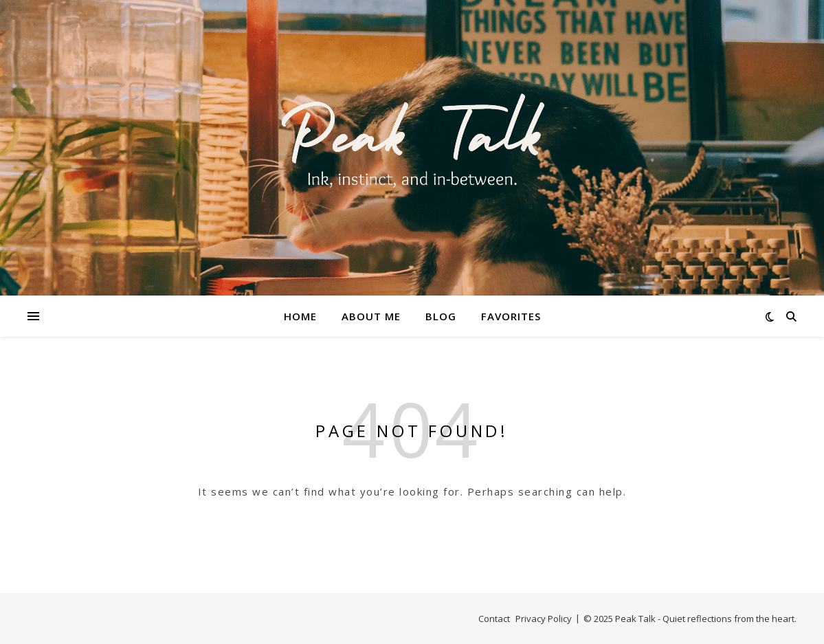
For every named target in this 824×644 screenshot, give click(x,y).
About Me (371, 316)
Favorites (511, 316)
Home (300, 316)
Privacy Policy (544, 619)
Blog (441, 316)
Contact (494, 619)
